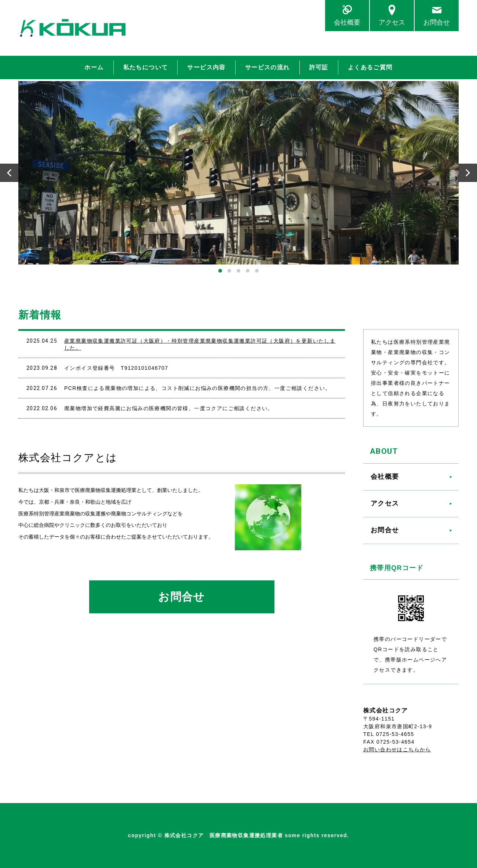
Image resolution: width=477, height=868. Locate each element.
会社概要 (347, 22)
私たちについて (146, 67)
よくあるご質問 (370, 67)
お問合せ (437, 22)
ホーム (94, 67)
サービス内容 (206, 67)
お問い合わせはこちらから (397, 750)
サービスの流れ (267, 67)
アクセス (392, 22)
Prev (9, 173)
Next (468, 173)
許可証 (319, 67)
